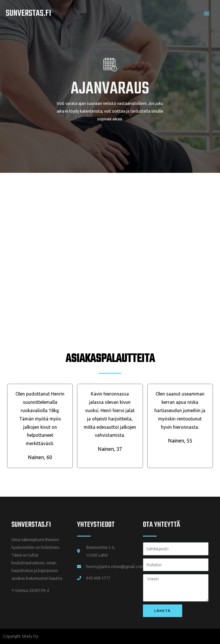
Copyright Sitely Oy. (21, 636)
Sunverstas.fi (28, 13)
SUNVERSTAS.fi (31, 525)
